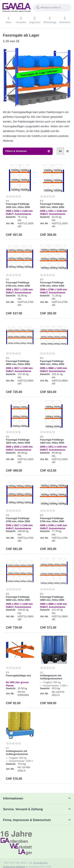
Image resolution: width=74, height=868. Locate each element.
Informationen (13, 798)
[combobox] (52, 7)
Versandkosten (40, 863)
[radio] (60, 151)
